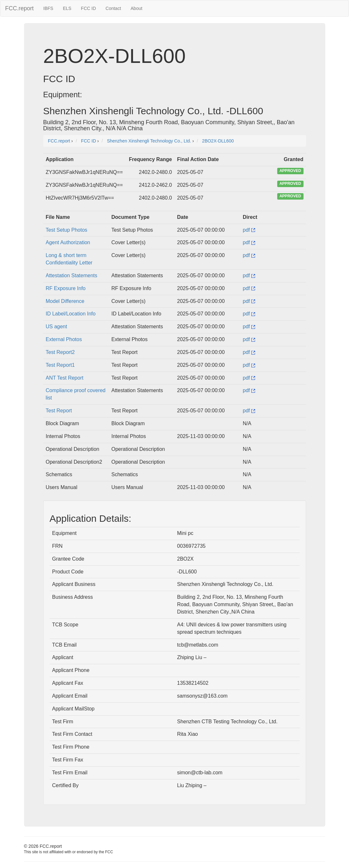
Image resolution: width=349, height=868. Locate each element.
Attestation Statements (72, 275)
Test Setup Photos (67, 230)
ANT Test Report (65, 378)
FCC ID (89, 8)
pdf (249, 230)
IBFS (48, 8)
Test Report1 (60, 365)
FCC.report (19, 8)
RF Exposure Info (66, 288)
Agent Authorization (68, 242)
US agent (57, 327)
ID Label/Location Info (71, 314)
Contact (113, 8)
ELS (67, 8)
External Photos (64, 339)
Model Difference (65, 301)
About (137, 8)
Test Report (59, 411)
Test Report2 (60, 352)
